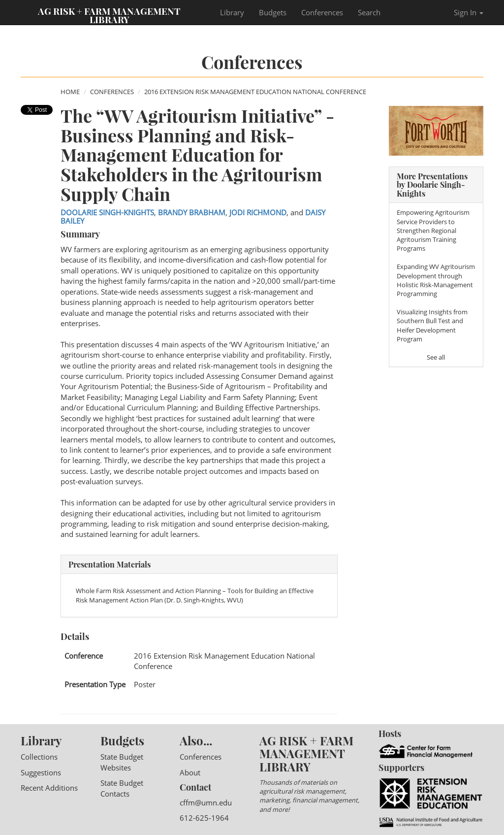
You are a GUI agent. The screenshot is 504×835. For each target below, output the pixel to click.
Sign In (469, 12)
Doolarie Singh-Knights (107, 212)
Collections (39, 757)
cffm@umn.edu (206, 802)
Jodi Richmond (258, 212)
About (190, 772)
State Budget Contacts (122, 788)
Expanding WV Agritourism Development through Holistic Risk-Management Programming (436, 280)
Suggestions (41, 772)
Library (232, 12)
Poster (145, 684)
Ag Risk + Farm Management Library (109, 15)
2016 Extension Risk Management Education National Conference (255, 92)
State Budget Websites (122, 762)
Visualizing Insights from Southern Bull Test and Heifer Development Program (432, 325)
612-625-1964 (204, 818)
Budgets (273, 12)
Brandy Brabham (192, 212)
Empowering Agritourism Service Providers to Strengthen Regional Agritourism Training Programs (433, 230)
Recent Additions (49, 788)
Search (369, 12)
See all (436, 357)
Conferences (322, 12)
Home (70, 92)
